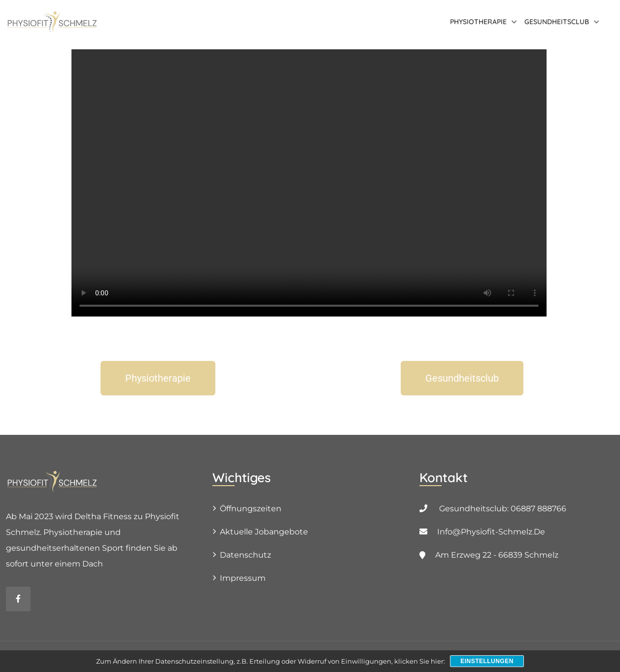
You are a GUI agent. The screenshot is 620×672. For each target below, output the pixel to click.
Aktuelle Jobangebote (264, 532)
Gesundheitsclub (557, 22)
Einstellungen (487, 661)
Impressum (243, 578)
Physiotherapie (478, 22)
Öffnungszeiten (251, 509)
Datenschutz (245, 555)
